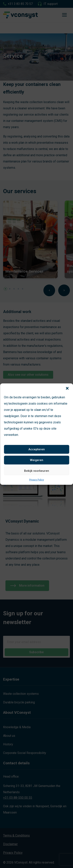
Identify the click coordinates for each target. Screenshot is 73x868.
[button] (67, 388)
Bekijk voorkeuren (37, 471)
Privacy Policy (37, 480)
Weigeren (37, 460)
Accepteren (37, 449)
